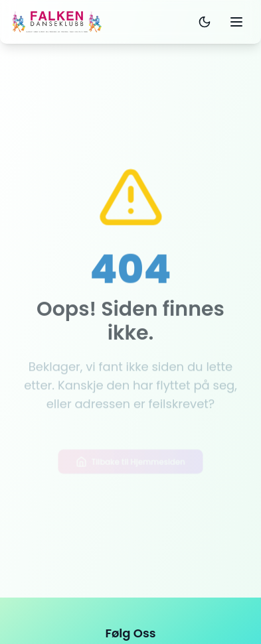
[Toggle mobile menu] (236, 22)
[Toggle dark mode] (205, 22)
